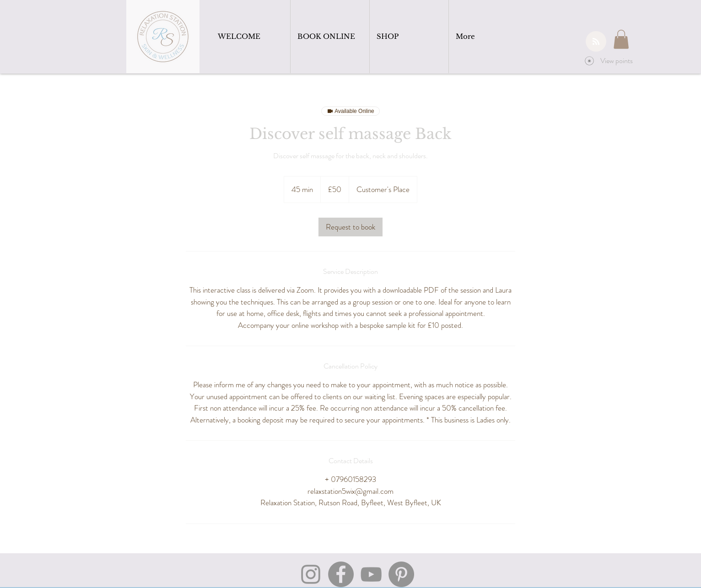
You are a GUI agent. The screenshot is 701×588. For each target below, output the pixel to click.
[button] (621, 39)
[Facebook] (341, 574)
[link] (350, 227)
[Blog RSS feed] (596, 42)
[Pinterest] (401, 574)
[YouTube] (371, 574)
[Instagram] (311, 574)
